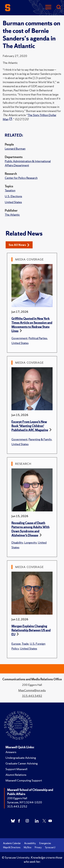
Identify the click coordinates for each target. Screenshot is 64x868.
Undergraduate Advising (21, 758)
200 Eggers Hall (17, 798)
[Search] (59, 7)
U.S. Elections (13, 196)
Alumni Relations (16, 775)
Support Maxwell (16, 769)
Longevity (30, 542)
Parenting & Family (40, 439)
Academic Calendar (12, 843)
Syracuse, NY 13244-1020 (25, 802)
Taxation (10, 190)
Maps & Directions (12, 847)
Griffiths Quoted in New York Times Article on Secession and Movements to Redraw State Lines (32, 325)
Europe (16, 644)
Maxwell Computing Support (24, 780)
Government (19, 338)
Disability (17, 542)
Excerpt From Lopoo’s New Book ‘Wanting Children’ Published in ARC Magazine (30, 426)
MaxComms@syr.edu (32, 690)
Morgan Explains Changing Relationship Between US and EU (31, 630)
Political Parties (38, 338)
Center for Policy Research (21, 178)
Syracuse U (50, 847)
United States (13, 202)
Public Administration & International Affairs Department (28, 163)
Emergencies (45, 843)
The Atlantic (12, 215)
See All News (19, 245)
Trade (25, 644)
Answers (11, 752)
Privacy (38, 847)
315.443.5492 (32, 696)
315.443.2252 (17, 806)
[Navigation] (48, 7)
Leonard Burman (15, 149)
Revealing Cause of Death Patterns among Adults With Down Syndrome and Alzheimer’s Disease (30, 529)
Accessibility (30, 843)
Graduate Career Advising (22, 763)
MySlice (27, 847)
